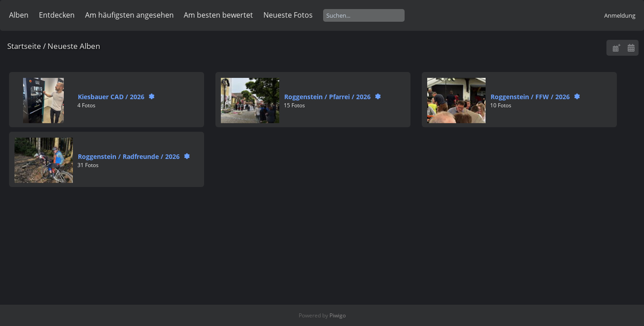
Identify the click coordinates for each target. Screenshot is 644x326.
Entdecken (57, 15)
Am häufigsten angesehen (129, 15)
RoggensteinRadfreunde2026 (129, 156)
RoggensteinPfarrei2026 (327, 97)
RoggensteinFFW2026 (530, 97)
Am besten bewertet (218, 15)
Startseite (24, 46)
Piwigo (338, 315)
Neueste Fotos (288, 15)
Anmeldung (620, 15)
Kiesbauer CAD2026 (111, 97)
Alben (19, 15)
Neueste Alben (74, 46)
